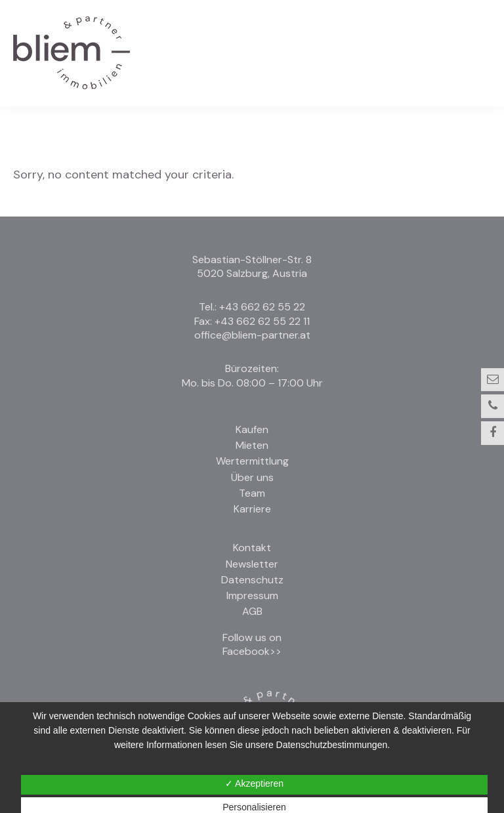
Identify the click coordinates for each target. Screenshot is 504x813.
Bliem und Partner (72, 53)
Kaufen (252, 429)
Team (252, 493)
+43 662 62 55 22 (262, 307)
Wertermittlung (252, 461)
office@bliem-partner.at (252, 335)
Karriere (252, 509)
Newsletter (252, 564)
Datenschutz (252, 580)
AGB (252, 611)
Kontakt (252, 548)
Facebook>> (252, 651)
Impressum (252, 595)
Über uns (252, 477)
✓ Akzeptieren (254, 783)
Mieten (252, 445)
